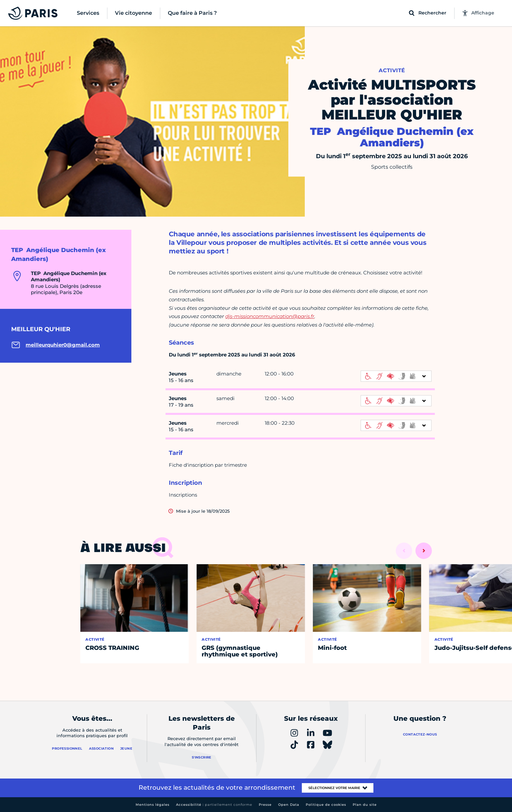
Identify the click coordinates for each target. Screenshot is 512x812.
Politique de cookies (326, 805)
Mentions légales (153, 805)
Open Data (289, 805)
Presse (265, 805)
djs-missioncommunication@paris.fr (270, 316)
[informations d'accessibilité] (396, 376)
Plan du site (365, 805)
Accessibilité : (214, 805)
